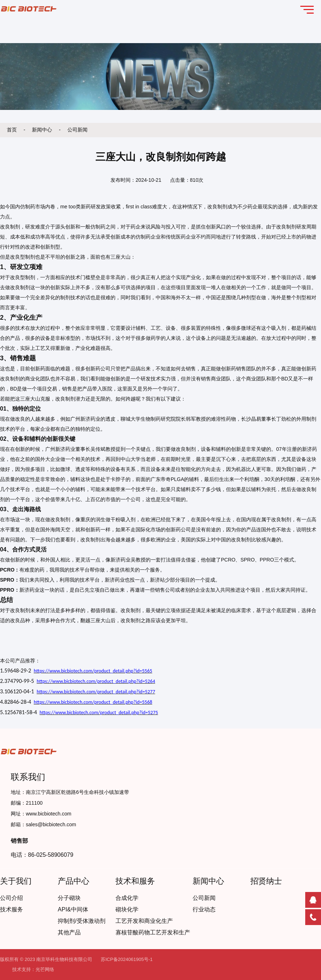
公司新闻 (77, 130)
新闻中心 (43, 130)
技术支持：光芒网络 (33, 969)
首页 (13, 130)
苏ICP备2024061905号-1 (127, 959)
